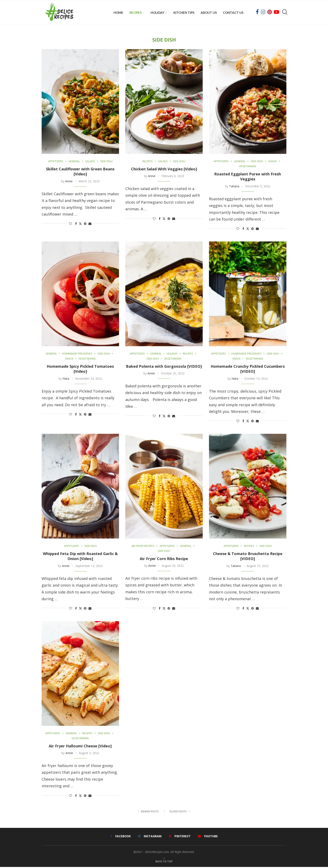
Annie (69, 182)
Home (118, 13)
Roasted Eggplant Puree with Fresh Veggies (248, 177)
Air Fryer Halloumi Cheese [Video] (80, 747)
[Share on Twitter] (80, 224)
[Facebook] (257, 13)
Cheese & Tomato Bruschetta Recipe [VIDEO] (248, 557)
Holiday (158, 13)
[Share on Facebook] (76, 224)
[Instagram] (263, 13)
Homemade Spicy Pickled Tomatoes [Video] (80, 370)
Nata (66, 379)
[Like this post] (70, 224)
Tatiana (234, 187)
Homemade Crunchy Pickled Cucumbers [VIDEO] (248, 370)
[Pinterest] (270, 13)
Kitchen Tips (184, 13)
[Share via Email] (90, 224)
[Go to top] (164, 862)
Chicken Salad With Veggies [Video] (164, 170)
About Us (209, 13)
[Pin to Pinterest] (85, 224)
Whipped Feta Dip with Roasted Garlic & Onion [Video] (80, 557)
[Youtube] (276, 13)
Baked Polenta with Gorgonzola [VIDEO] (164, 367)
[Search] (284, 13)
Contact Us (233, 13)
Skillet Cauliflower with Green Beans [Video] (80, 172)
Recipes (136, 13)
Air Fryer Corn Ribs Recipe (164, 559)
